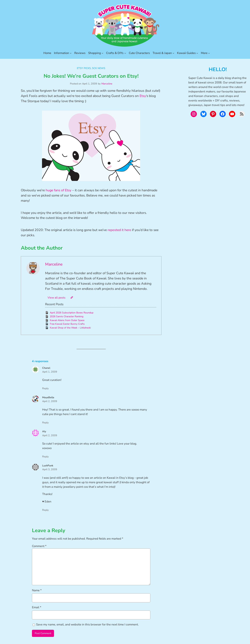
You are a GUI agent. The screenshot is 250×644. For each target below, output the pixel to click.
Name (37, 590)
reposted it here (119, 230)
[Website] (72, 297)
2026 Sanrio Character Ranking (67, 316)
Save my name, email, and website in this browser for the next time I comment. (87, 624)
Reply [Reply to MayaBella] (45, 423)
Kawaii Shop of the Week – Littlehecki (70, 328)
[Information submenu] (71, 53)
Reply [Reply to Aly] (45, 457)
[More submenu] (209, 53)
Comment (39, 546)
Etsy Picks (84, 68)
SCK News (99, 68)
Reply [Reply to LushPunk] (45, 510)
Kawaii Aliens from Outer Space (67, 320)
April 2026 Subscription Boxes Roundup (72, 313)
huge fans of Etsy (59, 190)
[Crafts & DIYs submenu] (125, 53)
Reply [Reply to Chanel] (45, 388)
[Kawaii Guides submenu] (197, 53)
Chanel (46, 368)
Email (37, 607)
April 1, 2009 (50, 372)
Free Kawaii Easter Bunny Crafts (67, 324)
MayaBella (48, 397)
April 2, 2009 (50, 401)
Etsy (143, 96)
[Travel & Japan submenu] (173, 53)
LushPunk (48, 466)
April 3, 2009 (50, 469)
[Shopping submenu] (102, 53)
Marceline (107, 84)
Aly (44, 431)
